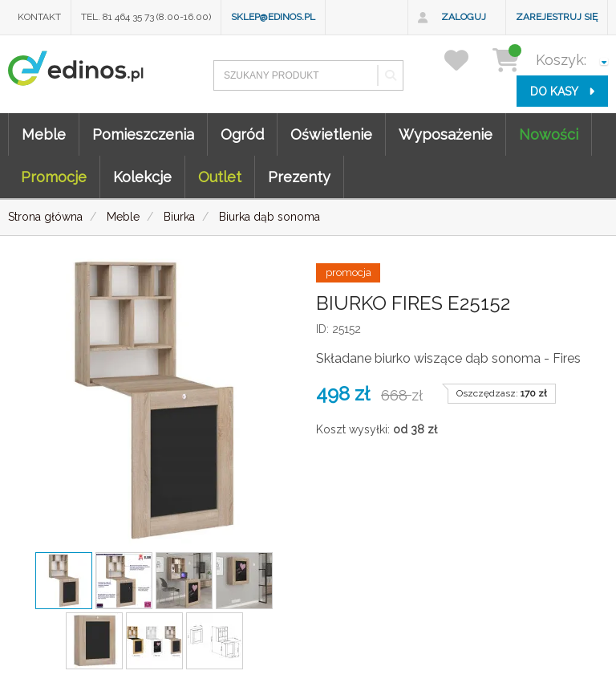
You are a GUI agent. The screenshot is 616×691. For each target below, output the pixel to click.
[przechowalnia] (466, 60)
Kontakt (39, 17)
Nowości (549, 134)
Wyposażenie (446, 134)
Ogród (242, 134)
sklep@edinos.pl (273, 17)
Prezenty (299, 177)
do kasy (562, 91)
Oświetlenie (331, 134)
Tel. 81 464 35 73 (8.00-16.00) (146, 17)
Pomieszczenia (143, 134)
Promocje (54, 177)
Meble (44, 134)
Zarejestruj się (557, 17)
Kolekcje (142, 177)
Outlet (220, 177)
